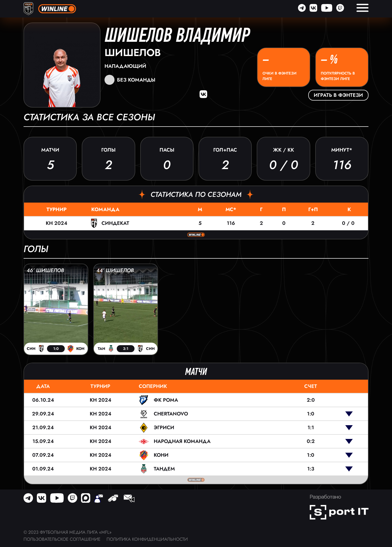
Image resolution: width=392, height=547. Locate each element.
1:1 (311, 428)
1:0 (311, 414)
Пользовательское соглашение (62, 539)
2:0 (311, 400)
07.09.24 (43, 455)
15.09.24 (43, 441)
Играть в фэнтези (338, 95)
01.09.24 (43, 469)
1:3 (311, 469)
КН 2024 (56, 223)
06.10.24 (43, 400)
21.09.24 (43, 428)
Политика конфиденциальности (147, 539)
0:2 (311, 441)
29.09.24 (43, 414)
